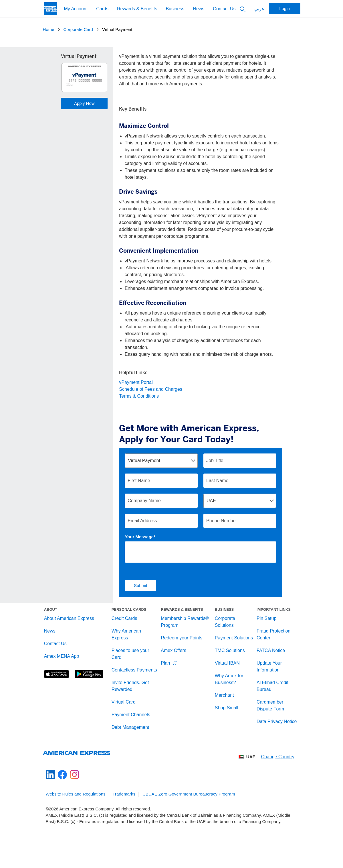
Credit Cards (126, 623)
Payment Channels (133, 726)
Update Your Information (266, 671)
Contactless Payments (126, 678)
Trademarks (124, 810)
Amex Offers (174, 655)
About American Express (74, 623)
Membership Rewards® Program (185, 626)
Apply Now (84, 103)
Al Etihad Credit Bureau (270, 691)
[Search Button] (243, 9)
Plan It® (169, 668)
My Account (76, 9)
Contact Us (224, 9)
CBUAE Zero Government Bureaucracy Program (189, 810)
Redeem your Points (182, 642)
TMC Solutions (228, 662)
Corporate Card (78, 29)
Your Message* (140, 537)
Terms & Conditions (139, 396)
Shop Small (225, 719)
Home (49, 29)
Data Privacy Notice (274, 726)
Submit (141, 585)
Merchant (223, 707)
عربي (259, 9)
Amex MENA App (66, 661)
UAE (247, 773)
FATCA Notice (268, 655)
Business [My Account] (175, 9)
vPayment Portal (136, 382)
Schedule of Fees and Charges (151, 389)
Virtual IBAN (226, 674)
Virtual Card (126, 713)
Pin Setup (264, 623)
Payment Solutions (223, 646)
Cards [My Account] (102, 9)
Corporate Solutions (224, 626)
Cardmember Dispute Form (267, 710)
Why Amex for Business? (228, 691)
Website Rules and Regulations (76, 810)
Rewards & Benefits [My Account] (137, 9)
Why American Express (128, 639)
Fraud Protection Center (271, 639)
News (199, 9)
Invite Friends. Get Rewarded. (132, 697)
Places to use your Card (132, 658)
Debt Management (132, 739)
